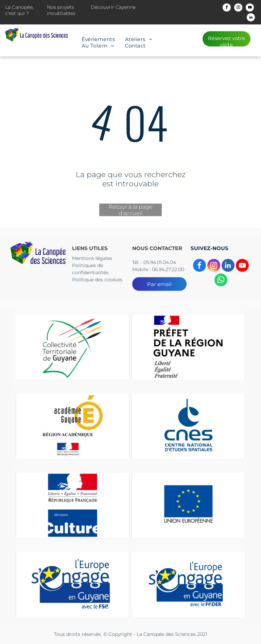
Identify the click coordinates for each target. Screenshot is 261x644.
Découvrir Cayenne (113, 7)
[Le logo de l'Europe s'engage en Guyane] (73, 584)
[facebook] (227, 8)
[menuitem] (98, 39)
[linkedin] (251, 18)
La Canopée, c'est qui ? (19, 10)
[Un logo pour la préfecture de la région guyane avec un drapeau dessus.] (188, 347)
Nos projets (60, 7)
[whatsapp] (221, 281)
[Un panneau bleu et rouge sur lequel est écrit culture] (73, 505)
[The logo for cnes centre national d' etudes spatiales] (188, 426)
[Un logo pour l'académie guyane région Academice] (73, 426)
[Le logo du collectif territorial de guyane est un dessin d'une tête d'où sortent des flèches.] (73, 347)
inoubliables (61, 13)
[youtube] (250, 8)
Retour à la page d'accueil (130, 210)
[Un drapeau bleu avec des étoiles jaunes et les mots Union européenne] (188, 505)
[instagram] (238, 8)
